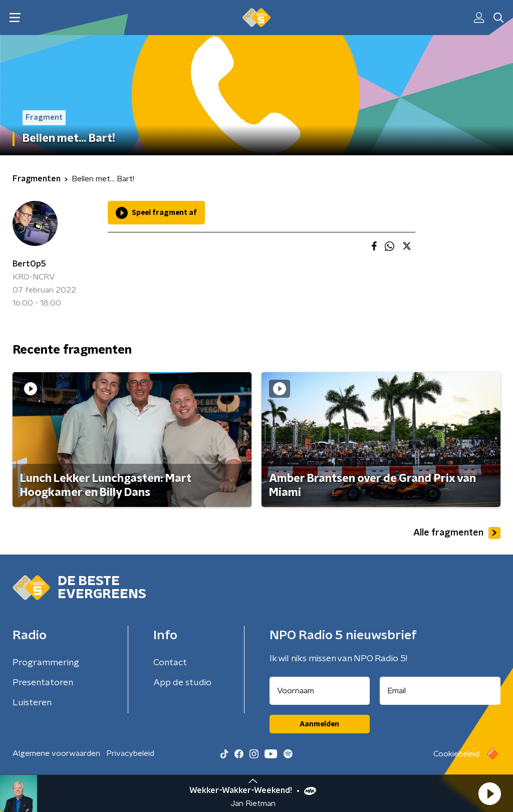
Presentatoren (43, 683)
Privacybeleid (130, 753)
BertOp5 (29, 264)
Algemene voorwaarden (56, 753)
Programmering (46, 663)
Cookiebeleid (456, 754)
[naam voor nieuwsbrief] (320, 691)
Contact (170, 663)
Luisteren (32, 703)
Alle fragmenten (457, 533)
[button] (489, 793)
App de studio (182, 683)
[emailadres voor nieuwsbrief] (440, 691)
